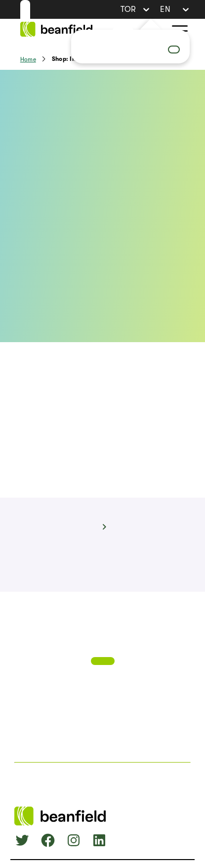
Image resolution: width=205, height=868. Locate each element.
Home (28, 59)
